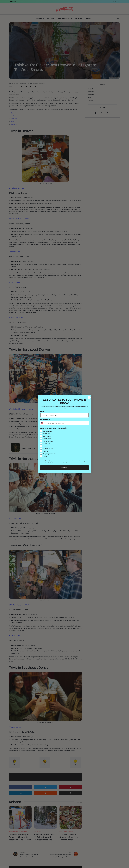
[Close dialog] (89, 397)
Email (42, 411)
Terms (53, 463)
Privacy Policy (47, 463)
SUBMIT (64, 468)
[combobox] (44, 423)
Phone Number (45, 419)
